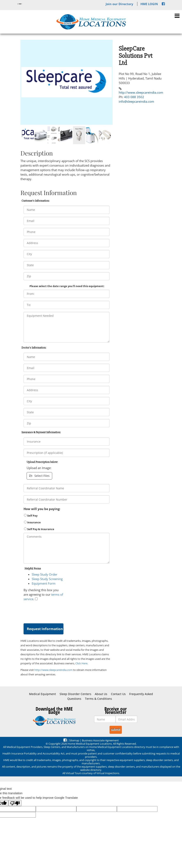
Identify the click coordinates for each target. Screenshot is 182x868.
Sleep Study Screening (47, 579)
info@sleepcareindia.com (136, 101)
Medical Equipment (42, 694)
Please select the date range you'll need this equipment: (67, 286)
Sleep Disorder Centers (75, 694)
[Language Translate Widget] (20, 4)
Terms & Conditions (98, 699)
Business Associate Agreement (100, 740)
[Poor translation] (15, 803)
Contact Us (118, 694)
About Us (101, 694)
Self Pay (31, 516)
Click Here (81, 663)
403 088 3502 (134, 97)
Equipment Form (44, 583)
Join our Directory (119, 4)
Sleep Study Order (45, 574)
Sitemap (74, 740)
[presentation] (55, 611)
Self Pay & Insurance (39, 529)
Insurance (32, 522)
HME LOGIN (149, 4)
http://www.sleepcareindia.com (53, 670)
